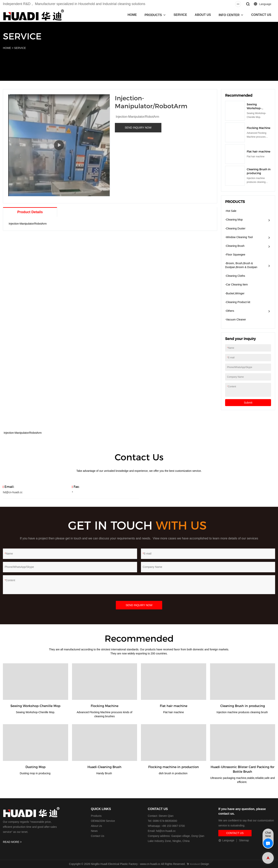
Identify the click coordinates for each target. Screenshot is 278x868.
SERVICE (180, 15)
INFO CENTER (229, 15)
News (94, 831)
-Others (230, 311)
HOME (132, 15)
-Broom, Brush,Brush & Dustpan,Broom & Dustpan (241, 265)
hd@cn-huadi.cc (13, 492)
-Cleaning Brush (235, 246)
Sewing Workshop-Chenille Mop (256, 108)
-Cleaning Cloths (235, 276)
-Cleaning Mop (234, 220)
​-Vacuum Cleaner (236, 319)
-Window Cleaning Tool (239, 237)
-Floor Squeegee (235, 255)
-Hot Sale (231, 211)
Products (96, 816)
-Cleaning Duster (235, 228)
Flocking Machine (259, 128)
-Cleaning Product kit (238, 302)
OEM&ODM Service (103, 821)
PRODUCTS (153, 15)
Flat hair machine (259, 152)
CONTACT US (261, 15)
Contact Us (98, 836)
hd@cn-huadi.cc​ (166, 831)
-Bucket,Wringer (235, 293)
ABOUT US (203, 15)
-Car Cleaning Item (236, 285)
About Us (97, 826)
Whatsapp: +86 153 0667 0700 (166, 826)
